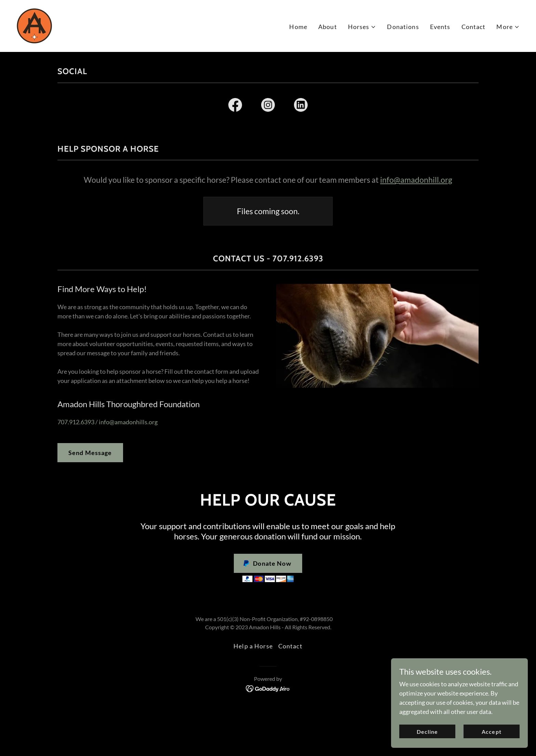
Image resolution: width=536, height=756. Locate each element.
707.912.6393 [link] (76, 422)
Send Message (90, 453)
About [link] (328, 27)
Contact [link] (474, 27)
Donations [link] (403, 27)
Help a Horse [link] (253, 646)
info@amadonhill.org (416, 180)
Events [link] (440, 27)
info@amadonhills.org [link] (128, 422)
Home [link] (298, 27)
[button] (362, 27)
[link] (34, 25)
